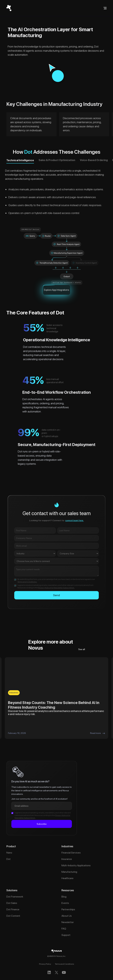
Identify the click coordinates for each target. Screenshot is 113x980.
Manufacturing (69, 872)
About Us (67, 916)
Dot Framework (15, 897)
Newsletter (68, 922)
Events (65, 903)
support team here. (75, 520)
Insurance (67, 859)
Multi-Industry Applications (76, 865)
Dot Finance (13, 909)
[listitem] (56, 698)
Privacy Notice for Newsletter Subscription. (56, 588)
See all (82, 649)
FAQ (64, 929)
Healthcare (67, 878)
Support (66, 935)
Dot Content (13, 916)
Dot (8, 859)
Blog (64, 897)
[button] (105, 8)
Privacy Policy (45, 964)
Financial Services (71, 853)
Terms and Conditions (64, 964)
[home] (9, 8)
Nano (9, 853)
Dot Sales (12, 903)
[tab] (20, 161)
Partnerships (68, 909)
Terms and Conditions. (27, 582)
